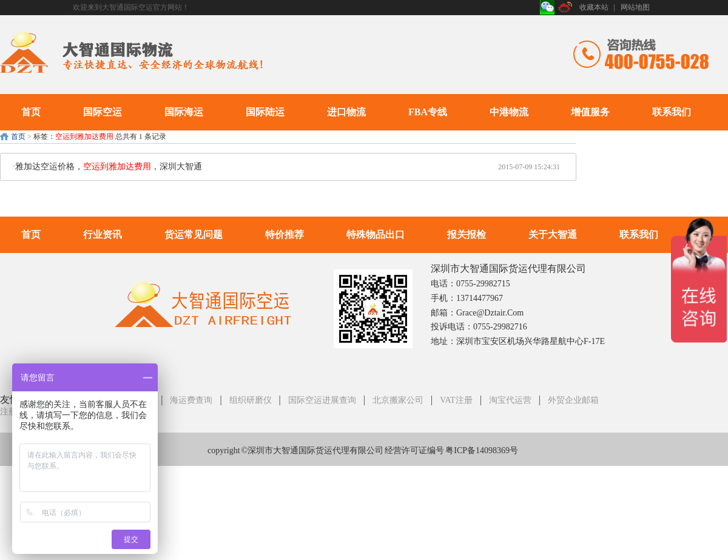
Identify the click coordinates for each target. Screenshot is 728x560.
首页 (31, 112)
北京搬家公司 (398, 400)
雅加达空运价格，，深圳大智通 (109, 167)
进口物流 (346, 112)
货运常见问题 (194, 234)
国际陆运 (265, 112)
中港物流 (509, 112)
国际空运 (103, 112)
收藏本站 (594, 7)
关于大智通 (553, 234)
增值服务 (590, 112)
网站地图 (635, 7)
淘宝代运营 (510, 400)
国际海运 (184, 112)
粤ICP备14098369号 (482, 450)
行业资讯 (103, 234)
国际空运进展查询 (322, 400)
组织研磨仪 (251, 400)
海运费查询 (191, 400)
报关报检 (467, 234)
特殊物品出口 (376, 234)
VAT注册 (456, 400)
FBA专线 (428, 112)
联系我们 (672, 112)
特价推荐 (285, 234)
